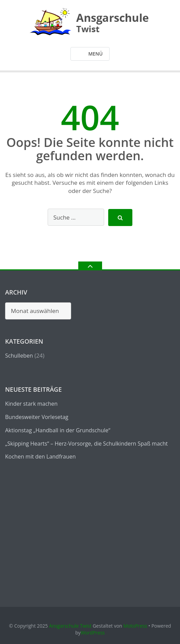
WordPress (93, 633)
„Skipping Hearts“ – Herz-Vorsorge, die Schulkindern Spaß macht (86, 444)
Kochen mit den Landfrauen (40, 456)
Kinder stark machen (31, 404)
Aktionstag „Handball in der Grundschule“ (58, 430)
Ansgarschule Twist (70, 626)
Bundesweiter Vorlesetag (37, 417)
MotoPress (135, 626)
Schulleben (19, 356)
